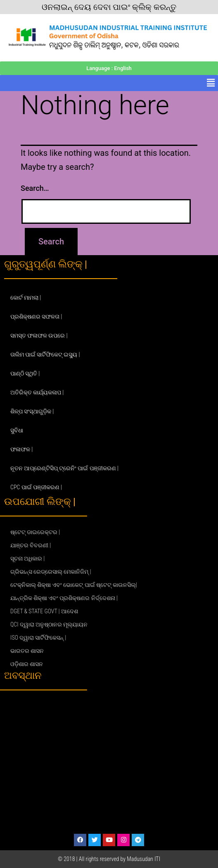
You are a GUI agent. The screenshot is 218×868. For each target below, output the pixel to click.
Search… (35, 188)
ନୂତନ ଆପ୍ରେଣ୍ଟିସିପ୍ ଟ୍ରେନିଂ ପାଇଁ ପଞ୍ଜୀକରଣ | (64, 468)
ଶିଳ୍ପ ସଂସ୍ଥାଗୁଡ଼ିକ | (32, 411)
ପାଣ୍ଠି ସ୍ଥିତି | (25, 373)
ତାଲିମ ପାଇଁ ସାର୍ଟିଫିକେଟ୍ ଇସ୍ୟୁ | (45, 354)
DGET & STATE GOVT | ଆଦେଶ (44, 611)
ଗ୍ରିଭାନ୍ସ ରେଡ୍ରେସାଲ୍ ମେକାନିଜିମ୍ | (51, 572)
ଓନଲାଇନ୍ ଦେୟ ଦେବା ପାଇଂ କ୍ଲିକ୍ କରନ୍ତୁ (109, 7)
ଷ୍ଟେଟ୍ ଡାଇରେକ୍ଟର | (35, 532)
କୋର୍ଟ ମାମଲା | (26, 298)
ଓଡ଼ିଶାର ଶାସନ (27, 664)
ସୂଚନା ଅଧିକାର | (27, 558)
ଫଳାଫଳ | (21, 449)
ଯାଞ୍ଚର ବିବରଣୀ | (31, 545)
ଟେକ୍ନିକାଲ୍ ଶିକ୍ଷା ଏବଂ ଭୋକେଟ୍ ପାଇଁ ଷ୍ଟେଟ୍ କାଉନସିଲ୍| (74, 585)
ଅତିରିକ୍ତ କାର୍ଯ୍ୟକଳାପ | (37, 392)
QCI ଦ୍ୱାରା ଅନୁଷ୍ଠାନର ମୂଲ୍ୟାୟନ (49, 624)
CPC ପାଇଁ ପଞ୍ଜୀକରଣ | (36, 487)
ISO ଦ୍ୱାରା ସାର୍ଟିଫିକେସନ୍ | (38, 638)
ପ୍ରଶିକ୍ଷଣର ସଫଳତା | (36, 317)
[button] (211, 83)
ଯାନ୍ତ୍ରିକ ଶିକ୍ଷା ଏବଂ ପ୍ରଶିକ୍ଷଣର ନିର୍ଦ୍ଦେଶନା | (64, 598)
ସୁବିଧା (17, 430)
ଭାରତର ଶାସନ (27, 651)
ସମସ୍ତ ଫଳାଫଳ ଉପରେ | (39, 335)
